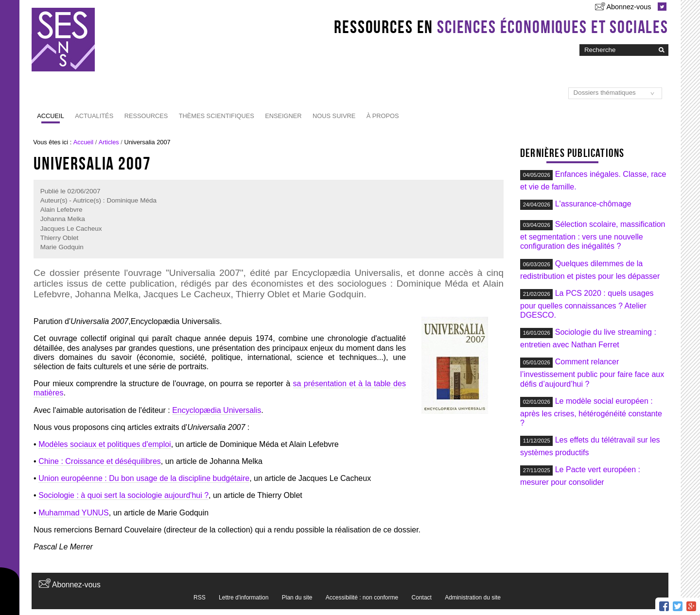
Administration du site (473, 598)
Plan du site (297, 598)
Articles (109, 142)
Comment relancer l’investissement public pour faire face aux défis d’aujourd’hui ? (592, 373)
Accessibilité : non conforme (362, 598)
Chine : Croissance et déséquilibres (100, 461)
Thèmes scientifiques (217, 116)
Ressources (146, 116)
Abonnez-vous (629, 7)
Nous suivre (334, 116)
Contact (422, 598)
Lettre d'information (244, 598)
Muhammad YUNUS (74, 513)
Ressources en (501, 27)
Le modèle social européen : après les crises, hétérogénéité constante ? (591, 412)
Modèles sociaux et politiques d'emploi (105, 444)
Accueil (50, 116)
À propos (383, 116)
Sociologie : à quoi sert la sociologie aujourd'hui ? (123, 495)
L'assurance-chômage (593, 204)
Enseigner (283, 116)
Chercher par (579, 43)
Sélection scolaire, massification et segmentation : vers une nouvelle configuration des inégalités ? (593, 235)
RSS (200, 598)
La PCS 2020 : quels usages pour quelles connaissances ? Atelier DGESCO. (587, 304)
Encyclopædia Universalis (217, 410)
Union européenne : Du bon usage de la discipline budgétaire (144, 478)
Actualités (94, 116)
